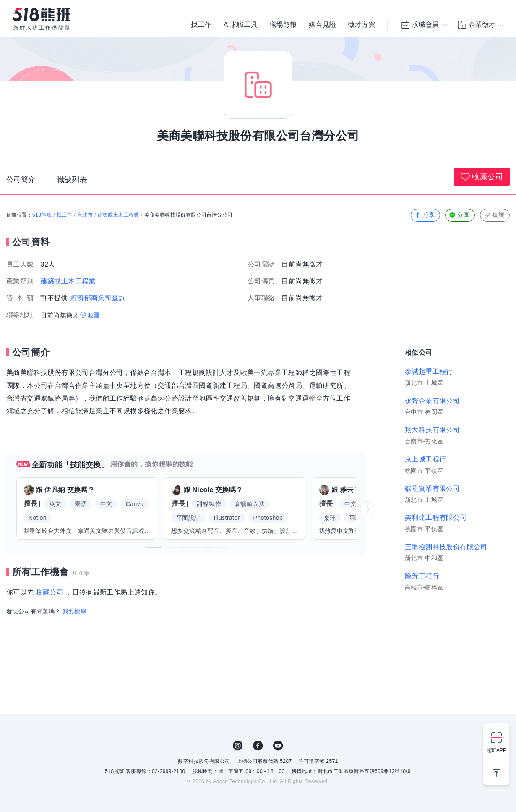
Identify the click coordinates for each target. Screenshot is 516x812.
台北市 (85, 215)
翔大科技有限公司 (432, 430)
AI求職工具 (241, 25)
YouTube (278, 746)
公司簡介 (22, 181)
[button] (154, 547)
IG (238, 746)
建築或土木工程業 (119, 215)
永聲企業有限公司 (432, 401)
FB (258, 746)
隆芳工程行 (422, 576)
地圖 (93, 315)
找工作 (201, 25)
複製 (494, 215)
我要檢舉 (75, 611)
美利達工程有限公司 (436, 517)
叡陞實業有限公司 (432, 489)
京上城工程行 (425, 459)
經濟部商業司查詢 (98, 298)
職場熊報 (283, 25)
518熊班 (42, 215)
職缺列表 (74, 181)
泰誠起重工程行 (429, 371)
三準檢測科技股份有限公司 (446, 547)
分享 (425, 215)
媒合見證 (323, 25)
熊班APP (496, 750)
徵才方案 (362, 25)
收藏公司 (482, 177)
